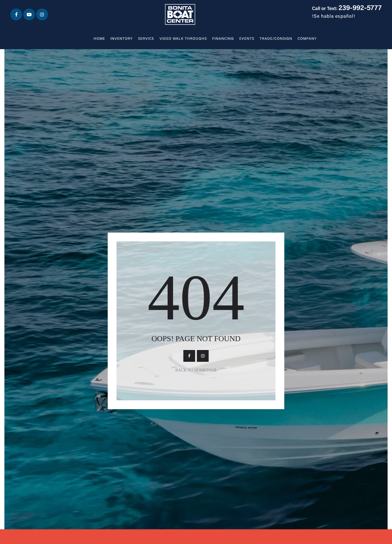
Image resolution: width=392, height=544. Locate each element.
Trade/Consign (276, 39)
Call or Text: (347, 9)
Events (247, 39)
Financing (223, 39)
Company (307, 39)
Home (99, 39)
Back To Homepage (196, 370)
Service (146, 39)
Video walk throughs (183, 39)
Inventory (122, 39)
